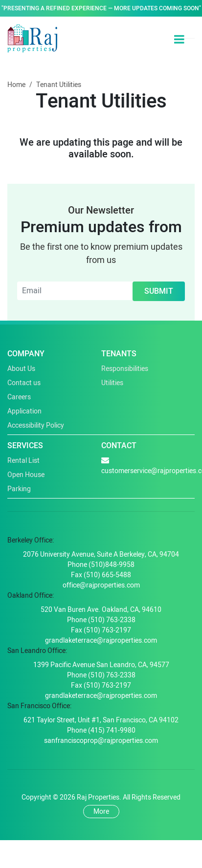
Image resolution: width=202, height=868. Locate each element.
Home (16, 85)
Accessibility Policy (36, 425)
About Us (21, 369)
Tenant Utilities (59, 85)
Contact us (24, 383)
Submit (159, 291)
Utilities (112, 383)
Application (24, 411)
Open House (26, 475)
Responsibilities (125, 369)
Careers (19, 397)
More (101, 812)
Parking (19, 489)
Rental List (23, 461)
